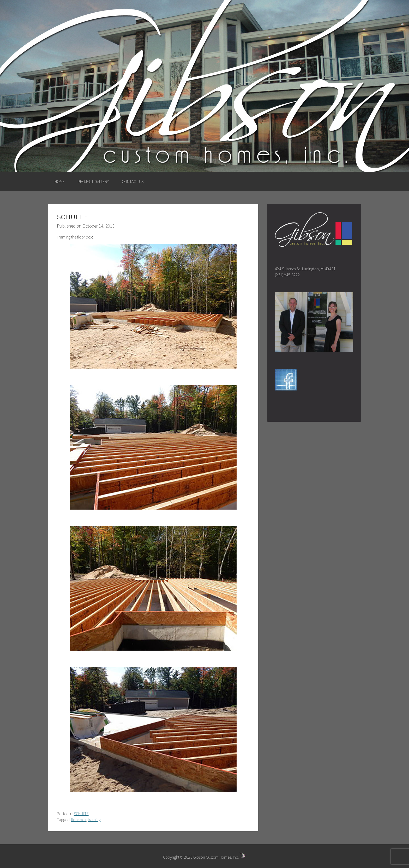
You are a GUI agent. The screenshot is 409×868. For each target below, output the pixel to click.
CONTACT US (133, 181)
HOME (60, 181)
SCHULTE (81, 814)
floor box (79, 820)
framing (94, 820)
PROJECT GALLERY (93, 181)
